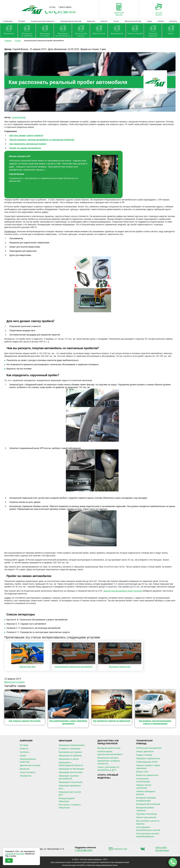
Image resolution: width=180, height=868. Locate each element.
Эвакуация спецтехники (71, 782)
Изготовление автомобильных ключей (148, 829)
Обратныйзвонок (119, 14)
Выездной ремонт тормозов (145, 809)
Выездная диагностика (109, 748)
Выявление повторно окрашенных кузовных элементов (109, 761)
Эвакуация (65, 740)
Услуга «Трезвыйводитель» (108, 776)
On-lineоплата (159, 14)
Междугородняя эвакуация (67, 800)
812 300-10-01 (67, 12)
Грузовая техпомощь (147, 814)
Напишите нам (120, 849)
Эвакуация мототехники (71, 772)
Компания (26, 740)
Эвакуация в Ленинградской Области (71, 764)
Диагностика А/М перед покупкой (108, 742)
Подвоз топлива (144, 755)
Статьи (116, 21)
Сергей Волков (19, 117)
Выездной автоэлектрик (148, 804)
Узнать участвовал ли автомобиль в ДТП (108, 768)
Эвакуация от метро (69, 759)
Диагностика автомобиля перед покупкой (123, 591)
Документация (162, 850)
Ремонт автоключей (146, 817)
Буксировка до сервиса (70, 752)
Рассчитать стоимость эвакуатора (70, 806)
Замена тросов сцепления (144, 786)
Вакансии (91, 21)
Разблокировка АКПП (147, 762)
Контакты (173, 21)
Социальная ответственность (43, 21)
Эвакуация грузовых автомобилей (69, 777)
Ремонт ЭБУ (142, 772)
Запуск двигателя (145, 751)
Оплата (161, 21)
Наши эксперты (28, 772)
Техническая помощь (144, 742)
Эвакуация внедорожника (72, 745)
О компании (8, 21)
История (22, 21)
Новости (104, 21)
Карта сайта (161, 847)
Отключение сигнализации (143, 780)
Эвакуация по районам (70, 755)
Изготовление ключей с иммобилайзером (148, 835)
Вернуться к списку (14, 682)
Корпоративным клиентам (71, 21)
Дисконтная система (133, 21)
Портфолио (26, 776)
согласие (9, 854)
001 (51, 12)
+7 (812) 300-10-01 (84, 850)
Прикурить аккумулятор (148, 758)
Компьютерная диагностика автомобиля (110, 753)
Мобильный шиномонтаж (149, 748)
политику (20, 854)
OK (9, 861)
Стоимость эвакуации (70, 748)
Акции (149, 21)
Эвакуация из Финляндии (71, 769)
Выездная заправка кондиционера (146, 799)
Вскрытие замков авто (147, 775)
